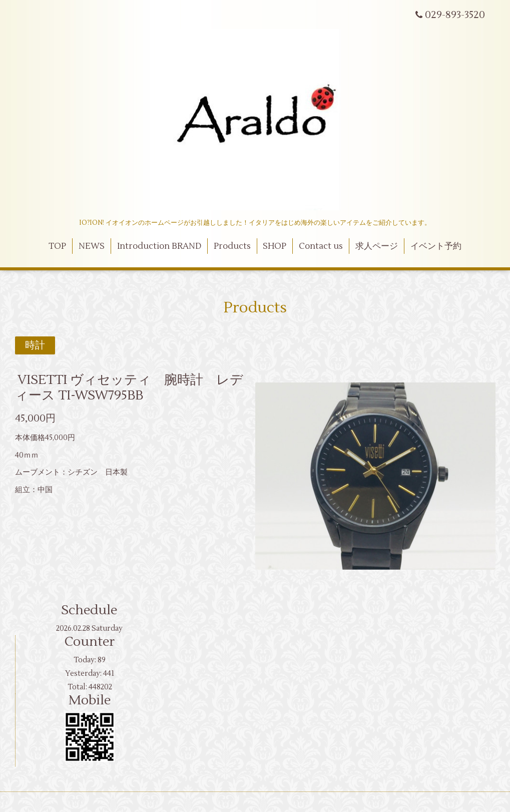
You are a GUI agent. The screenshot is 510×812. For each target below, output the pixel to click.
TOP (57, 246)
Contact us (321, 246)
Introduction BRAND (159, 246)
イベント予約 (436, 246)
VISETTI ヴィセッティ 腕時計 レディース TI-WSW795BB (129, 388)
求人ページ (377, 246)
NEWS (92, 246)
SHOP (275, 246)
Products (232, 246)
